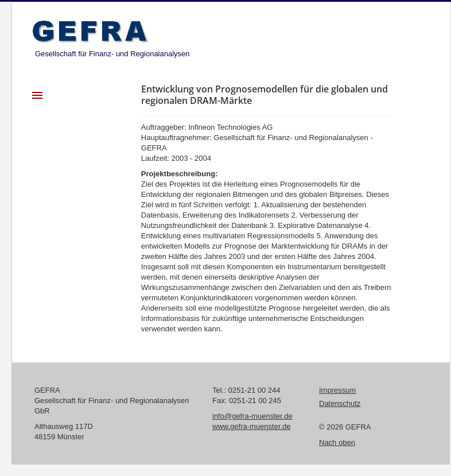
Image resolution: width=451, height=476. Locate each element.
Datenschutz (340, 403)
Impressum (337, 390)
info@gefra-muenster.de (252, 416)
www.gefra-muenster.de (252, 426)
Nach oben (337, 442)
